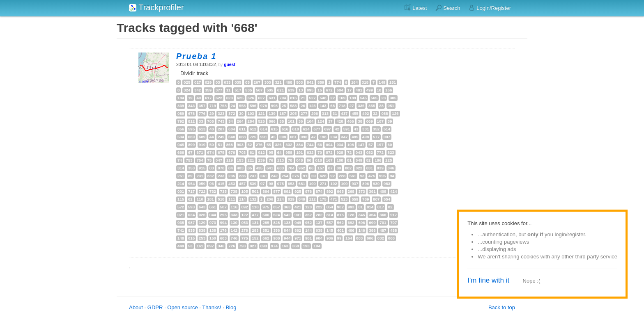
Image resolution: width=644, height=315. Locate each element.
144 (308, 230)
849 (302, 199)
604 (232, 129)
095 (310, 90)
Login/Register (490, 8)
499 (370, 90)
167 (329, 160)
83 (212, 168)
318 (365, 82)
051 (391, 106)
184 (181, 98)
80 (309, 160)
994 (223, 223)
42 (337, 129)
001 (181, 191)
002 (348, 168)
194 (317, 246)
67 (190, 152)
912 (261, 152)
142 (234, 230)
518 (221, 199)
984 (319, 238)
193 (306, 246)
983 (387, 184)
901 (298, 215)
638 (319, 230)
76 (271, 160)
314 (181, 168)
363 (287, 207)
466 (350, 121)
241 (264, 176)
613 (202, 129)
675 (221, 152)
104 (310, 121)
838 (202, 230)
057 (276, 207)
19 (190, 98)
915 (202, 168)
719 (213, 106)
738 (234, 191)
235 (232, 176)
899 (191, 145)
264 (240, 121)
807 (376, 199)
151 (393, 82)
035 (238, 82)
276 (259, 145)
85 (250, 168)
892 (330, 191)
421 (298, 207)
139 (272, 113)
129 (202, 223)
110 (200, 199)
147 (361, 145)
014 (370, 207)
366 (383, 215)
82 (369, 160)
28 (381, 106)
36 (301, 121)
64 (279, 152)
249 (221, 137)
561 (353, 176)
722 (202, 191)
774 (338, 82)
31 (335, 113)
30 (241, 113)
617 (208, 98)
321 (278, 82)
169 (342, 98)
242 (274, 176)
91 (305, 176)
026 (202, 215)
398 (372, 230)
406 (351, 230)
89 (190, 176)
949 (298, 223)
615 (274, 129)
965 (340, 191)
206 (270, 199)
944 (287, 238)
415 (221, 184)
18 (379, 90)
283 (255, 230)
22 (332, 98)
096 (304, 137)
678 (191, 113)
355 (372, 106)
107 (380, 121)
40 (212, 129)
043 (359, 152)
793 (242, 246)
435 (259, 168)
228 (342, 176)
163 (285, 246)
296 (315, 113)
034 (340, 145)
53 (190, 246)
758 (223, 106)
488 (393, 230)
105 (244, 191)
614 (264, 129)
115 (181, 199)
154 (349, 238)
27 (352, 106)
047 (219, 160)
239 (261, 160)
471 (333, 199)
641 (270, 168)
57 (371, 145)
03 (218, 82)
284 (251, 121)
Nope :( (532, 281)
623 (230, 98)
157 (321, 168)
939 (376, 184)
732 (213, 191)
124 (321, 121)
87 (330, 168)
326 (278, 145)
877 (276, 191)
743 (221, 121)
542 (287, 215)
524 (276, 215)
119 (230, 160)
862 (298, 230)
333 (234, 215)
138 (213, 230)
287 (221, 129)
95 (271, 152)
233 (221, 176)
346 (221, 246)
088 (384, 113)
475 (372, 176)
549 (359, 160)
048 (299, 160)
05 (247, 82)
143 (323, 106)
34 (231, 121)
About (136, 307)
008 (283, 137)
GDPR (155, 307)
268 (351, 191)
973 (213, 223)
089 (181, 113)
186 (378, 160)
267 (257, 82)
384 (299, 145)
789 (366, 199)
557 (330, 223)
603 (223, 238)
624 (306, 129)
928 (340, 152)
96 (212, 184)
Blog (231, 307)
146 (361, 230)
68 (332, 106)
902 (340, 207)
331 (366, 129)
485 (355, 137)
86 (312, 168)
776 (202, 113)
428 (340, 121)
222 (319, 207)
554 (387, 199)
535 (248, 90)
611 (242, 129)
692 (351, 223)
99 (339, 238)
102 (333, 184)
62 (190, 199)
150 (213, 238)
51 (220, 145)
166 (389, 90)
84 (231, 168)
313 (325, 113)
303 (267, 82)
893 (264, 246)
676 (232, 152)
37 (330, 121)
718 (342, 106)
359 (208, 90)
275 (296, 176)
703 (242, 152)
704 (291, 168)
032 (381, 238)
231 (200, 176)
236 (242, 176)
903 (240, 145)
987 (191, 223)
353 (191, 168)
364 (372, 215)
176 (223, 230)
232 (210, 176)
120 (308, 207)
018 (319, 160)
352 (376, 129)
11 (229, 90)
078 (221, 168)
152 (255, 238)
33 (201, 121)
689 (202, 137)
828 (276, 223)
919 (202, 145)
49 (199, 98)
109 (344, 184)
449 (181, 246)
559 (355, 199)
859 (321, 82)
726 (232, 246)
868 (230, 145)
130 (234, 223)
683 (281, 168)
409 (383, 191)
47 (314, 137)
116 (234, 207)
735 (223, 191)
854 (330, 207)
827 (253, 246)
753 (189, 160)
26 (303, 106)
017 (381, 207)
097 (210, 246)
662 (266, 238)
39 (390, 121)
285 (266, 223)
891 (287, 191)
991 (264, 137)
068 (391, 238)
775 (244, 238)
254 (285, 176)
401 (340, 230)
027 (198, 82)
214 (181, 184)
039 (380, 168)
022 (359, 168)
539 (253, 184)
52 (250, 145)
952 (308, 223)
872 (329, 152)
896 (366, 184)
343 (191, 106)
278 (244, 230)
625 (240, 98)
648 (232, 137)
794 (283, 98)
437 (344, 113)
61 (252, 152)
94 (392, 176)
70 (320, 152)
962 (302, 168)
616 (285, 129)
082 (370, 152)
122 (244, 215)
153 (240, 160)
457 (242, 184)
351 (266, 230)
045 (181, 145)
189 (353, 98)
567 (259, 90)
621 (281, 90)
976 (308, 191)
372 (232, 113)
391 (372, 191)
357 (202, 106)
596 (253, 106)
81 (349, 160)
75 (209, 160)
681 (302, 184)
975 (266, 207)
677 (317, 129)
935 (181, 223)
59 (314, 176)
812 (191, 121)
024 (191, 215)
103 (251, 113)
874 (319, 191)
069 (370, 121)
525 (261, 121)
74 (180, 160)
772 (380, 152)
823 (391, 152)
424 (393, 191)
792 (181, 121)
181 (210, 199)
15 (320, 90)
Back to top (502, 307)
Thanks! (212, 307)
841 (310, 82)
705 (210, 121)
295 (223, 215)
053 (244, 223)
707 (393, 223)
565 (374, 98)
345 (361, 215)
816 (293, 98)
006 (370, 238)
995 (382, 176)
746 (234, 238)
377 (219, 90)
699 (372, 223)
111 (232, 199)
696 (361, 223)
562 (340, 223)
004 (329, 145)
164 (354, 82)
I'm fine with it (488, 280)
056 (181, 129)
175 (323, 199)
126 (395, 113)
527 (313, 98)
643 (202, 207)
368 (296, 246)
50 (212, 145)
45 (273, 137)
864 (266, 191)
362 (308, 215)
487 (383, 230)
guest (230, 65)
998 (274, 106)
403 (240, 168)
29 (212, 113)
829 (291, 199)
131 (255, 223)
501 (255, 191)
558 (242, 106)
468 (289, 82)
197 (380, 145)
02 (390, 207)
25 (284, 106)
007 (387, 137)
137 (319, 223)
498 (366, 137)
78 (290, 160)
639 (291, 90)
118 (255, 207)
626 (251, 98)
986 (330, 238)
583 (293, 106)
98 (271, 184)
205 (293, 113)
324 (187, 90)
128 (351, 215)
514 (387, 129)
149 (382, 82)
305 (393, 98)
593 (191, 207)
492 (366, 113)
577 (376, 137)
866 (272, 121)
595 (191, 129)
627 (261, 98)
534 (181, 137)
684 (340, 90)
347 (344, 137)
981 (308, 238)
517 (238, 90)
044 (213, 215)
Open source (182, 307)
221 (251, 160)
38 (360, 121)
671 (200, 152)
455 (355, 113)
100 (313, 184)
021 (181, 215)
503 (299, 82)
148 (181, 238)
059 (202, 184)
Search (448, 8)
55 (269, 145)
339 (181, 106)
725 (253, 137)
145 (330, 230)
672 (329, 90)
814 (330, 215)
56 (320, 145)
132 (253, 199)
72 (349, 152)
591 (347, 129)
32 (375, 113)
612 (253, 129)
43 (356, 129)
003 (359, 238)
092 (244, 207)
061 (293, 137)
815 (340, 215)
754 (200, 160)
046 (391, 168)
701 (383, 223)
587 (223, 207)
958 (289, 152)
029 (208, 82)
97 (263, 184)
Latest (416, 8)
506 (266, 215)
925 (298, 191)
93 (362, 176)
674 (210, 152)
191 (299, 152)
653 (291, 184)
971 (298, 238)
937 (355, 184)
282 (319, 215)
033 (227, 82)
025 (187, 82)
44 (212, 137)
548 (323, 98)
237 (253, 176)
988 (276, 238)
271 (323, 184)
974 (274, 246)
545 (363, 98)
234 (333, 137)
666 (181, 152)
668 (242, 137)
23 (383, 98)
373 (361, 191)
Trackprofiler (156, 7)
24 (233, 106)
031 (370, 168)
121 (261, 113)
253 (202, 238)
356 (276, 230)
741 (181, 230)
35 (282, 121)
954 (191, 184)
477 (255, 215)
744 (310, 145)
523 (344, 199)
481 (359, 90)
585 (270, 90)
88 (339, 168)
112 (313, 199)
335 (361, 106)
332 (289, 145)
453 (232, 184)
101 (291, 121)
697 (327, 129)
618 (296, 129)
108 (350, 145)
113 (281, 160)
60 (390, 145)
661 (213, 207)
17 (349, 90)
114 (242, 199)
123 (313, 106)
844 (287, 230)
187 (283, 113)
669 (191, 137)
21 (303, 98)
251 (181, 176)
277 (304, 113)
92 (332, 176)
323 (221, 113)
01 (360, 207)
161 (200, 246)
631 (272, 98)
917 (393, 215)
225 (389, 160)
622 (219, 98)
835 (191, 230)
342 (198, 90)
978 (264, 106)
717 (191, 191)
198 (323, 137)
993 (351, 207)
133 (287, 223)
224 (281, 199)
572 (181, 207)
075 (281, 184)
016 (191, 238)
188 (340, 160)
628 (323, 176)
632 (310, 152)
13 (301, 90)
